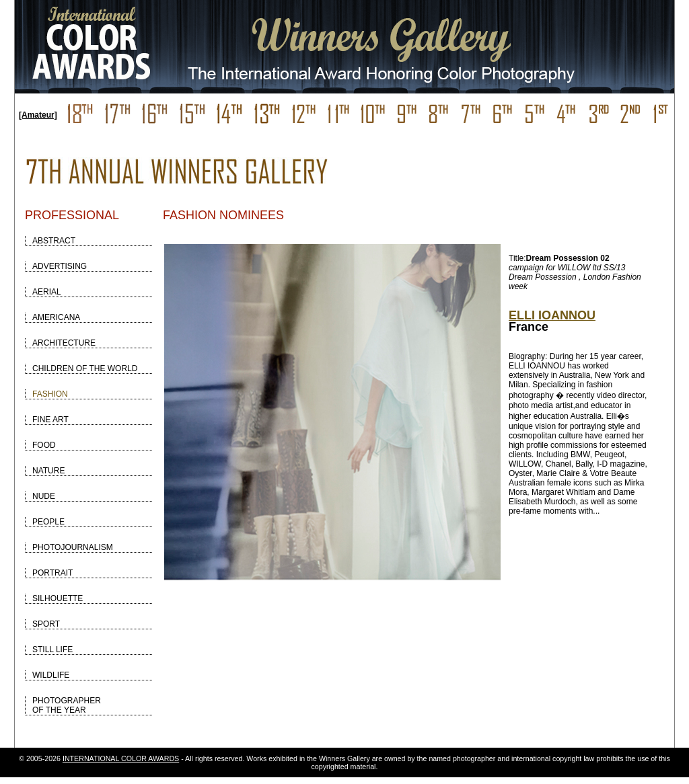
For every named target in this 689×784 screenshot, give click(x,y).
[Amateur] (38, 115)
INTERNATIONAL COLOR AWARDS (121, 758)
